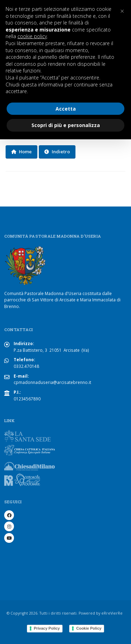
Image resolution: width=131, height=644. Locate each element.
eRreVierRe (112, 613)
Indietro (57, 152)
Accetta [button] (66, 109)
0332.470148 (26, 366)
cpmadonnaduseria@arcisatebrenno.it (52, 382)
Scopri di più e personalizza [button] (66, 125)
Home (21, 152)
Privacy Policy (47, 628)
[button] (122, 11)
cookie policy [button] (32, 36)
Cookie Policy (89, 628)
